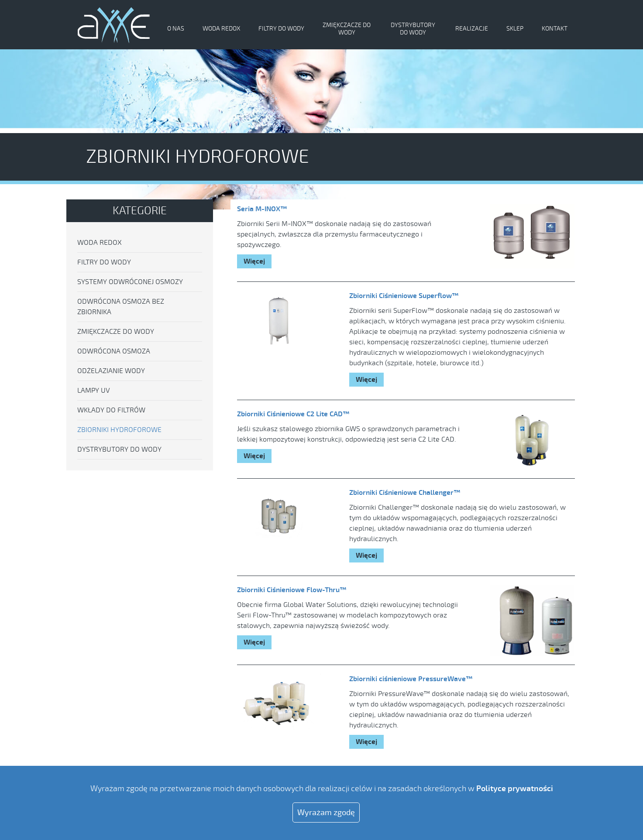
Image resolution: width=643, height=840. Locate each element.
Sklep (515, 29)
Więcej (254, 261)
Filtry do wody (281, 29)
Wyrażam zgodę (326, 813)
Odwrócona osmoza (114, 351)
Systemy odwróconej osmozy (130, 282)
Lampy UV (94, 391)
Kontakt (555, 29)
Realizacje (472, 29)
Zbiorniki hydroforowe (119, 430)
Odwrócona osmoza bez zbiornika (121, 307)
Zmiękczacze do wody (347, 29)
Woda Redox (221, 29)
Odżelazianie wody (111, 371)
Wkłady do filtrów (111, 410)
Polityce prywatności (515, 789)
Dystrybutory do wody (413, 29)
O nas (176, 29)
